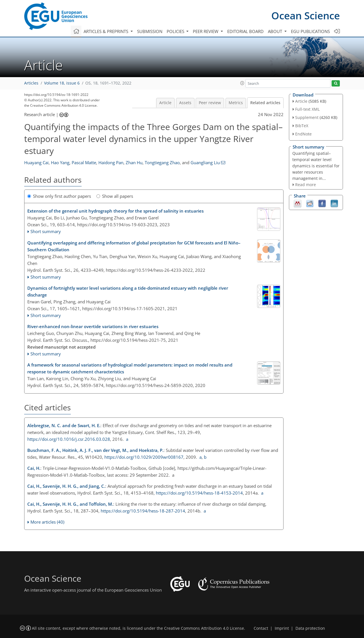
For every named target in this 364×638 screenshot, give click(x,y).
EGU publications (310, 31)
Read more (306, 185)
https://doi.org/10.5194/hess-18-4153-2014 (199, 493)
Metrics (236, 103)
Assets (185, 103)
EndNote (303, 134)
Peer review (210, 103)
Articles (31, 83)
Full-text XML (307, 109)
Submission (150, 31)
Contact (261, 628)
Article (165, 103)
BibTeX (302, 126)
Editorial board (245, 31)
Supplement (307, 117)
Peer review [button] (206, 31)
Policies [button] (176, 31)
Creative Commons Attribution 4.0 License (204, 628)
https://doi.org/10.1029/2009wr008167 (144, 457)
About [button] (276, 31)
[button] (242, 83)
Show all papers (115, 196)
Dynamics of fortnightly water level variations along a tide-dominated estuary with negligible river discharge (128, 291)
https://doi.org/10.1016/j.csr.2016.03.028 (69, 439)
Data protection (310, 628)
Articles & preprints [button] (106, 31)
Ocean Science (306, 16)
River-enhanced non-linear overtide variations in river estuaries (93, 326)
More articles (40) (47, 522)
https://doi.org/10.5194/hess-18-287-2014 (143, 511)
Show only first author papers (59, 196)
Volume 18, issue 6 (62, 83)
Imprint (282, 628)
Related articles (265, 103)
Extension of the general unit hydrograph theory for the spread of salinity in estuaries (115, 211)
